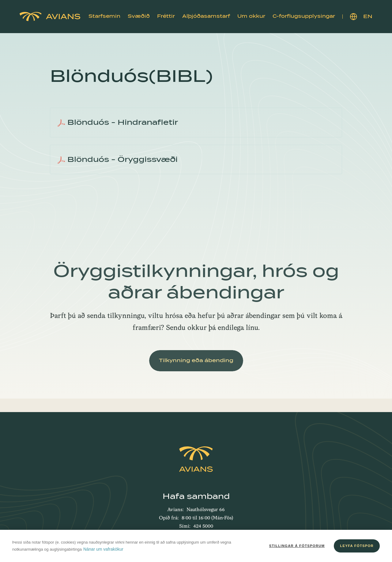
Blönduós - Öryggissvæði (118, 159)
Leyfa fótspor (357, 546)
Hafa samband (196, 496)
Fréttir (166, 16)
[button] (104, 17)
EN (361, 17)
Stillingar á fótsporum (297, 546)
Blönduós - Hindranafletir (118, 122)
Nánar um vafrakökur (103, 549)
